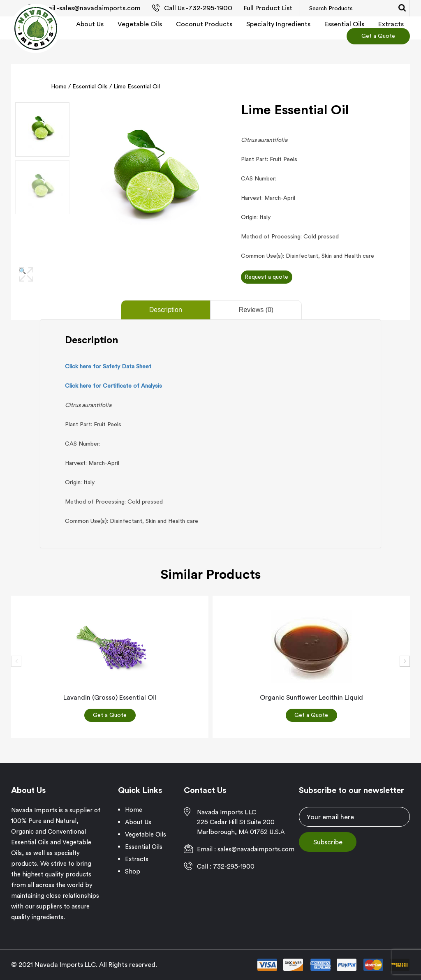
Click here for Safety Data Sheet (108, 366)
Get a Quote (378, 36)
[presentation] (16, 661)
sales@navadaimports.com (100, 8)
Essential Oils (344, 24)
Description (166, 310)
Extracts (391, 24)
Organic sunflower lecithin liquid (311, 697)
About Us (90, 24)
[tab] (165, 310)
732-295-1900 (210, 8)
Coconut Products (204, 24)
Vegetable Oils (140, 24)
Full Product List (268, 8)
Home (59, 86)
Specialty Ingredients (278, 24)
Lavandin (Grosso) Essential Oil (110, 697)
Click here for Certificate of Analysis (113, 386)
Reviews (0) (256, 310)
